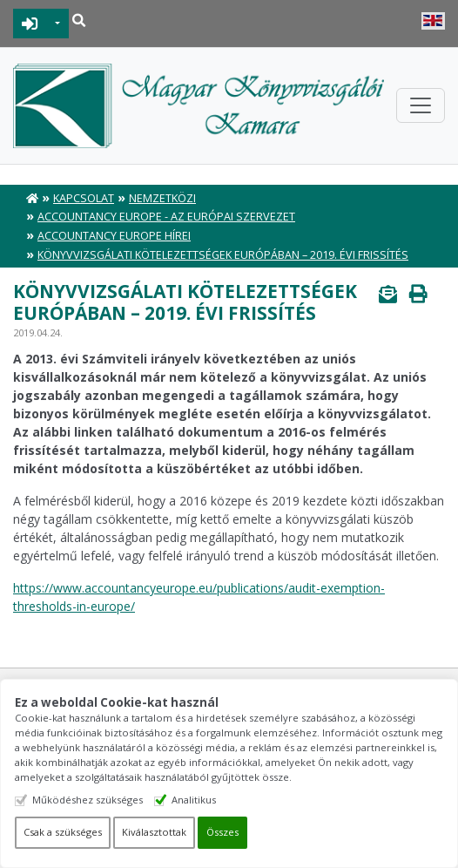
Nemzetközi (162, 198)
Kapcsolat (84, 198)
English (433, 21)
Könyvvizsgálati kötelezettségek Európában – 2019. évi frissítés (223, 255)
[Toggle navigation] (421, 105)
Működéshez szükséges (88, 800)
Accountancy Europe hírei (114, 236)
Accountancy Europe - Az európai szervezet (166, 217)
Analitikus (194, 800)
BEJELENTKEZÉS (30, 24)
